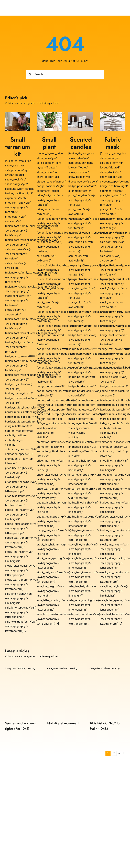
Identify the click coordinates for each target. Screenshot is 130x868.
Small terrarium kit (17, 147)
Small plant (49, 143)
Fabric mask (113, 143)
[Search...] (65, 74)
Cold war (21, 668)
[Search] (30, 74)
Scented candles (81, 143)
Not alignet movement (63, 723)
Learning (31, 668)
